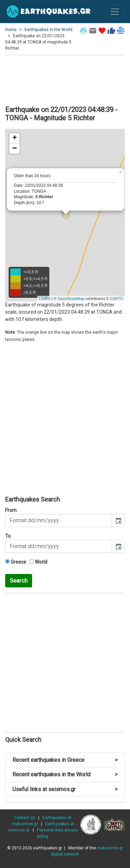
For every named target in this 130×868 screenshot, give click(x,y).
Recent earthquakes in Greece (65, 760)
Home (11, 30)
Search (19, 581)
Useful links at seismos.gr (65, 789)
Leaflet (45, 299)
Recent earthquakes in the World (65, 774)
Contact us (25, 818)
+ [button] (15, 138)
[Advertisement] (65, 79)
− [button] (14, 149)
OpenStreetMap (71, 299)
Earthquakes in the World (48, 30)
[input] (59, 521)
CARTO (117, 299)
